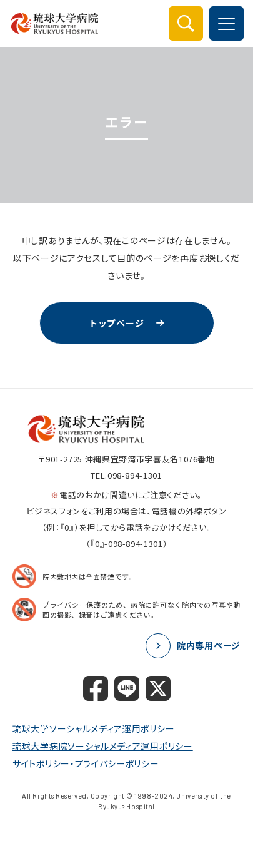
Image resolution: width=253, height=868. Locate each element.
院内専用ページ (209, 645)
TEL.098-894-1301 (126, 475)
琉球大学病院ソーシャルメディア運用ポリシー (103, 746)
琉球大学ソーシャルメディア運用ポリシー (93, 728)
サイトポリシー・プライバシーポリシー (86, 763)
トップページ (116, 323)
